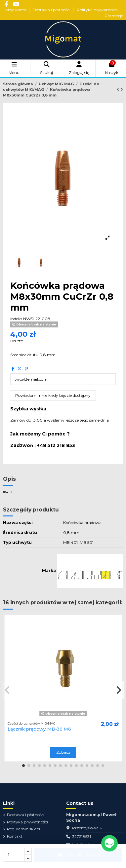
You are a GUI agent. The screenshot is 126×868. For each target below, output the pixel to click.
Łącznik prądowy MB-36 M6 (39, 729)
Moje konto (16, 10)
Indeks (16, 319)
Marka (49, 570)
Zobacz (63, 752)
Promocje (114, 16)
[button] (23, 766)
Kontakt (15, 836)
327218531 (82, 836)
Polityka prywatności (98, 10)
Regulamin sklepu (24, 829)
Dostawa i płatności (52, 10)
